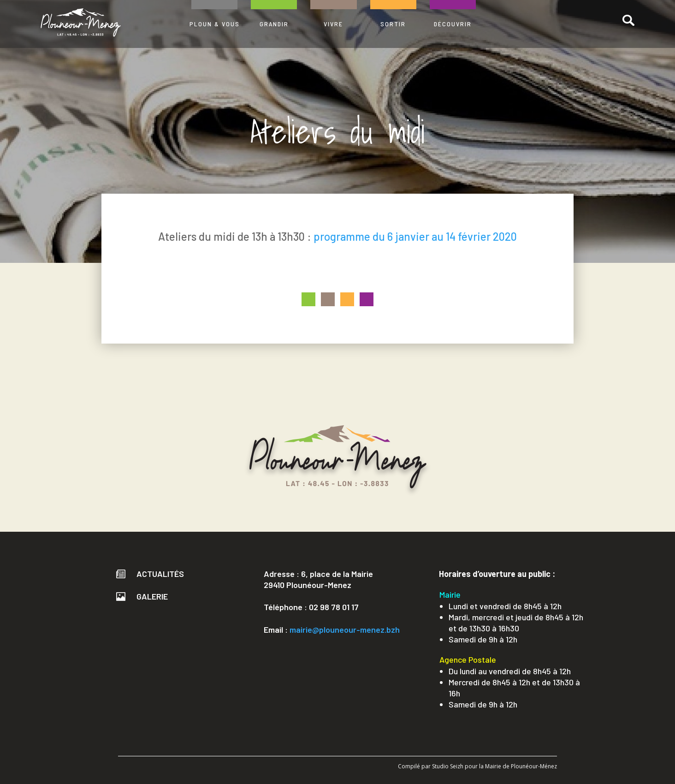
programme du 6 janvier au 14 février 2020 (415, 236)
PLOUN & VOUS (215, 24)
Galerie (142, 596)
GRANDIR (274, 24)
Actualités (150, 574)
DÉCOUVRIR (453, 24)
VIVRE (333, 24)
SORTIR (393, 24)
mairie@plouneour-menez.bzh (345, 630)
